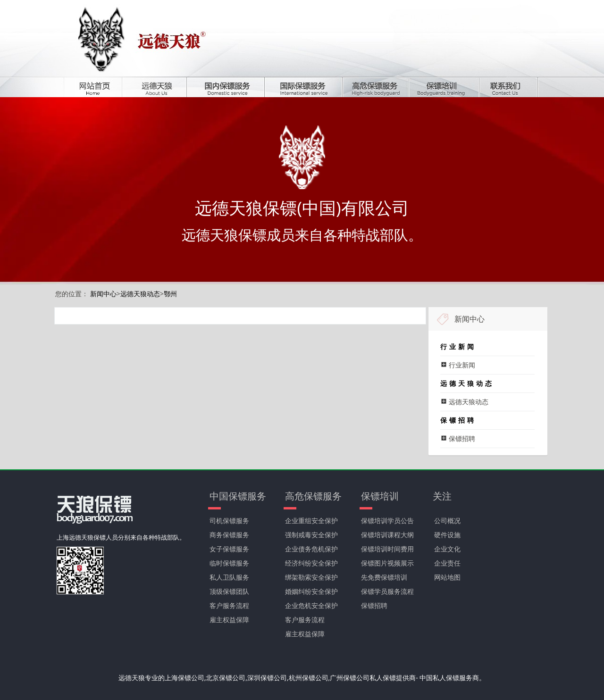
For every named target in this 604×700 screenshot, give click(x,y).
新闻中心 (103, 294)
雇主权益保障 (229, 620)
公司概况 (447, 521)
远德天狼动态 (140, 294)
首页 (100, 87)
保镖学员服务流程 (387, 591)
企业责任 (447, 563)
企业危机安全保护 (311, 605)
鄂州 (170, 294)
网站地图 (447, 577)
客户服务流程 (229, 605)
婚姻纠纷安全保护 (311, 591)
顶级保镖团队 (229, 591)
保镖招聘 (374, 605)
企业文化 (447, 549)
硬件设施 (447, 535)
